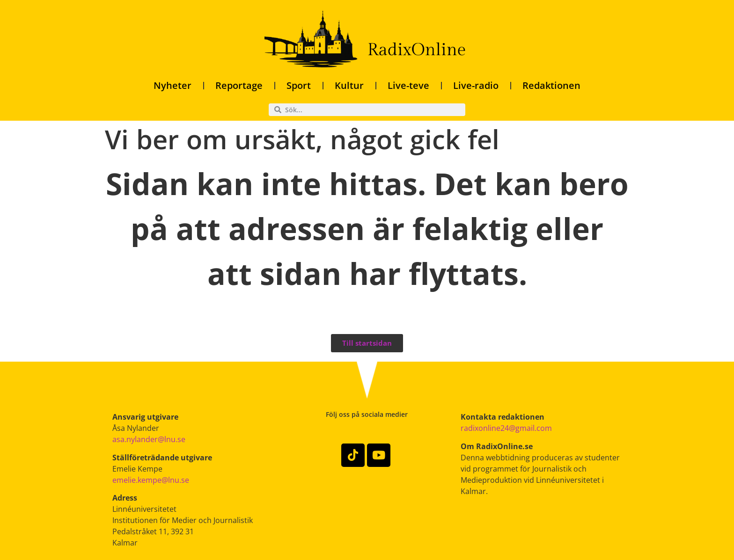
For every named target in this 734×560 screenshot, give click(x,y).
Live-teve (408, 85)
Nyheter (172, 85)
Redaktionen (551, 85)
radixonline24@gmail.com (506, 428)
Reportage (239, 85)
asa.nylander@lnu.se (149, 439)
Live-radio (476, 85)
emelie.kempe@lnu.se (151, 480)
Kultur (349, 85)
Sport (299, 85)
